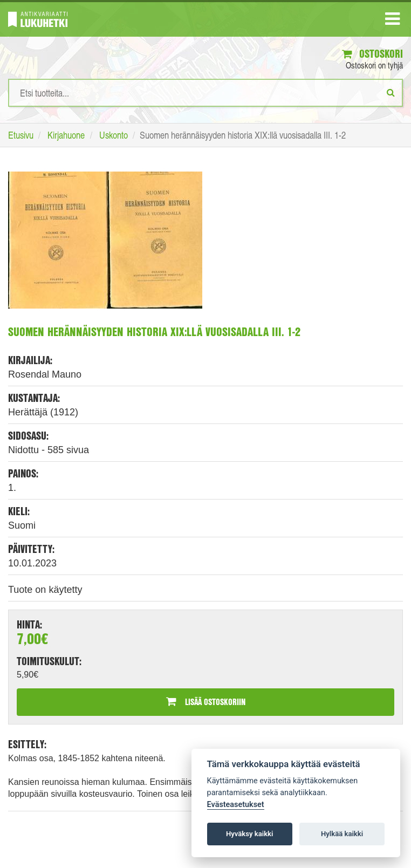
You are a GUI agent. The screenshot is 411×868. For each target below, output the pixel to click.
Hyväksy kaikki (249, 834)
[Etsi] (391, 92)
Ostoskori (372, 54)
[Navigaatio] (392, 21)
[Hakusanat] (206, 93)
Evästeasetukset (236, 805)
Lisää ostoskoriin (206, 702)
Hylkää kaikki (342, 834)
